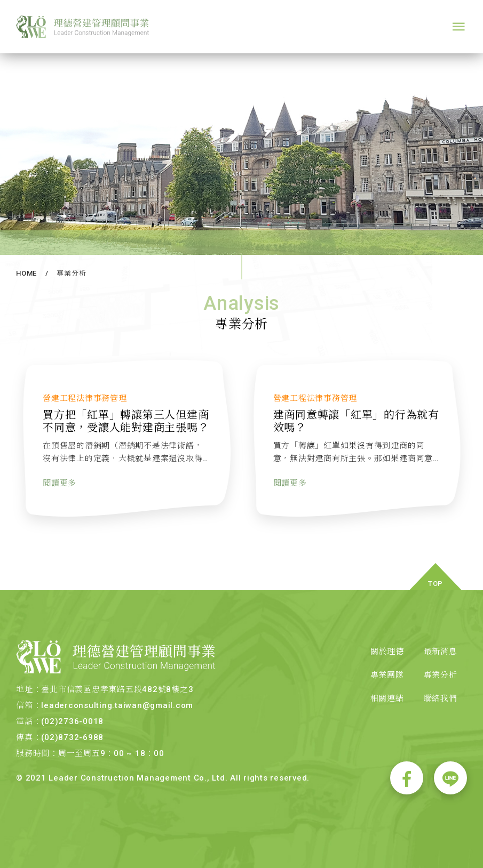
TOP (436, 584)
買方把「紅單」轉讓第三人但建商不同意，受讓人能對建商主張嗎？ (126, 428)
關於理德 (387, 652)
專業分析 (71, 273)
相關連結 (387, 698)
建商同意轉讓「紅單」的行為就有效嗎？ (357, 428)
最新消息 (441, 652)
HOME (26, 273)
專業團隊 (387, 675)
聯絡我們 (441, 698)
